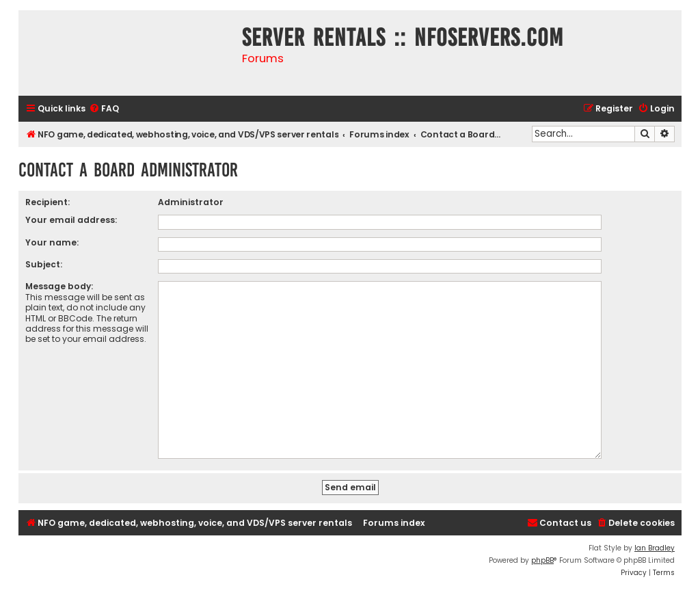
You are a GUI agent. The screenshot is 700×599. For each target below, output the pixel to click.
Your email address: (71, 220)
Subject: (44, 264)
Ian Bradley (655, 543)
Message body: (59, 286)
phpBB (542, 555)
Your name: (52, 242)
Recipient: (48, 202)
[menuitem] (104, 109)
